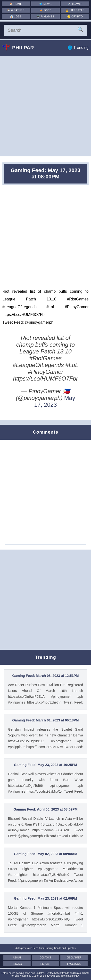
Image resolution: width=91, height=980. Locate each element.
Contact (46, 958)
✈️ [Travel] (75, 4)
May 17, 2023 (55, 401)
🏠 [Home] (16, 4)
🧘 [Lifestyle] (75, 10)
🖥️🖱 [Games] (46, 17)
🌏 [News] (45, 4)
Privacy (17, 964)
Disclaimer (74, 958)
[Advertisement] (45, 106)
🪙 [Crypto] (75, 17)
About (17, 958)
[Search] (45, 30)
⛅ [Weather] (16, 10)
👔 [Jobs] (16, 17)
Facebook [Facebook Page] (74, 964)
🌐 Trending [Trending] (78, 48)
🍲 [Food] (46, 10)
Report (46, 964)
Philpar (22, 47)
